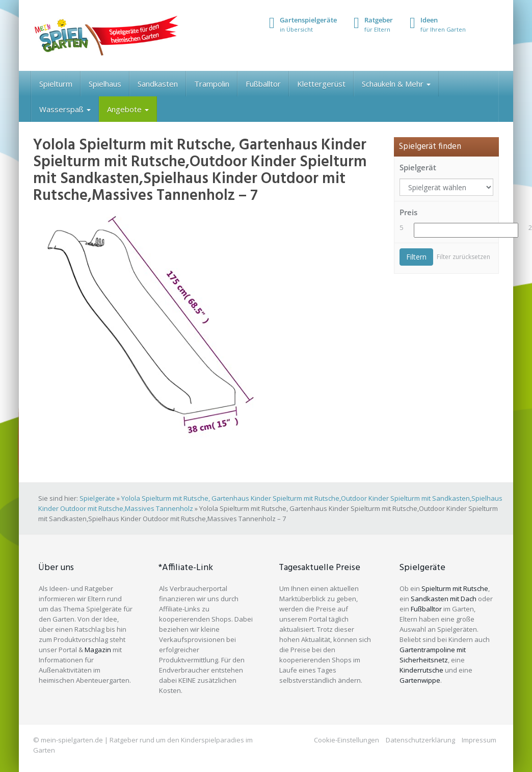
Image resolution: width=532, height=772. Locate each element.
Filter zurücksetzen (463, 257)
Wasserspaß (65, 109)
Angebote (128, 109)
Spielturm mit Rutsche (455, 588)
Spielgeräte (97, 498)
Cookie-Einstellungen (347, 740)
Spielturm (56, 84)
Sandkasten (158, 84)
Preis (408, 212)
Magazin (98, 650)
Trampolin (212, 84)
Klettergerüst (321, 84)
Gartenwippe (420, 680)
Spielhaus (105, 84)
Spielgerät (418, 167)
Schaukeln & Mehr (396, 84)
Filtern (416, 257)
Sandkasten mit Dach (444, 599)
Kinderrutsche (421, 670)
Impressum (479, 740)
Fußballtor (263, 84)
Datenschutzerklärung (420, 740)
